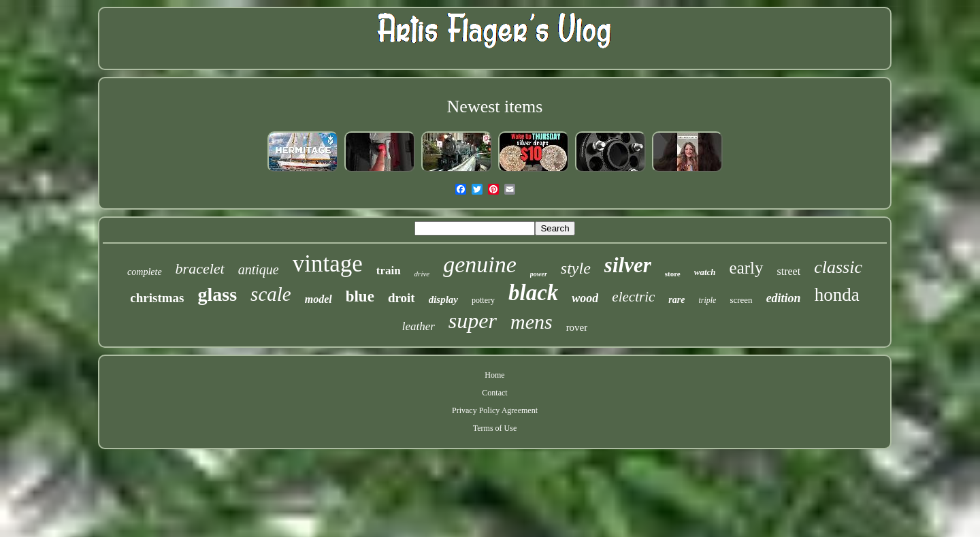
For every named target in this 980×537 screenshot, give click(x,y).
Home (494, 375)
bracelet (200, 268)
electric (633, 297)
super (473, 321)
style (576, 268)
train (389, 271)
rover (577, 327)
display (443, 299)
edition (784, 298)
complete (145, 272)
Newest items (495, 107)
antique (259, 270)
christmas (157, 298)
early (747, 268)
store (673, 274)
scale (271, 294)
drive (422, 274)
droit (402, 298)
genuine (480, 264)
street (789, 271)
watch (705, 272)
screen (741, 300)
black (533, 293)
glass (218, 294)
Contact (494, 393)
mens (532, 322)
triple (707, 300)
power (539, 274)
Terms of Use (495, 428)
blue (360, 296)
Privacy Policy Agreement (495, 410)
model (318, 299)
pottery (483, 300)
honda (837, 295)
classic (838, 267)
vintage (328, 264)
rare (676, 300)
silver (628, 265)
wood (585, 298)
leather (419, 326)
